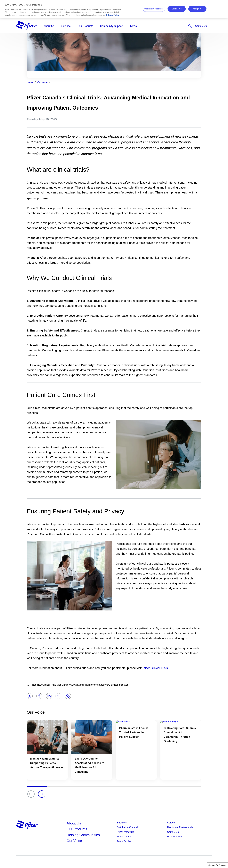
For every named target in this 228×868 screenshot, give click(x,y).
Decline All (177, 9)
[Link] (68, 696)
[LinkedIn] (49, 696)
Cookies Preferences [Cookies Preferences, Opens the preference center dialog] (154, 9)
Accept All (197, 9)
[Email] (58, 696)
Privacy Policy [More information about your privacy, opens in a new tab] (113, 15)
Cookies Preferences (217, 865)
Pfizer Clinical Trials (155, 668)
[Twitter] (30, 696)
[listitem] (182, 26)
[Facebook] (39, 696)
